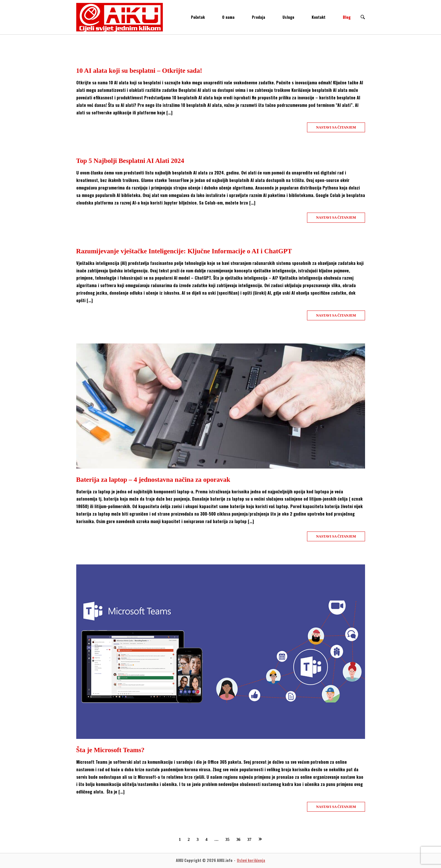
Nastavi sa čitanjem (336, 127)
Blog (347, 17)
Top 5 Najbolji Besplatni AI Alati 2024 (130, 161)
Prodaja (258, 17)
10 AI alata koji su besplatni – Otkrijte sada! (139, 70)
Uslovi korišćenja (251, 860)
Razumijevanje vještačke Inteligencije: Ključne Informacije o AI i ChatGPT (184, 251)
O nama (228, 17)
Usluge (288, 17)
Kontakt (319, 17)
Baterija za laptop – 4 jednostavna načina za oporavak (153, 479)
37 (249, 839)
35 (227, 839)
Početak (198, 17)
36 (238, 839)
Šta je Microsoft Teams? (110, 750)
